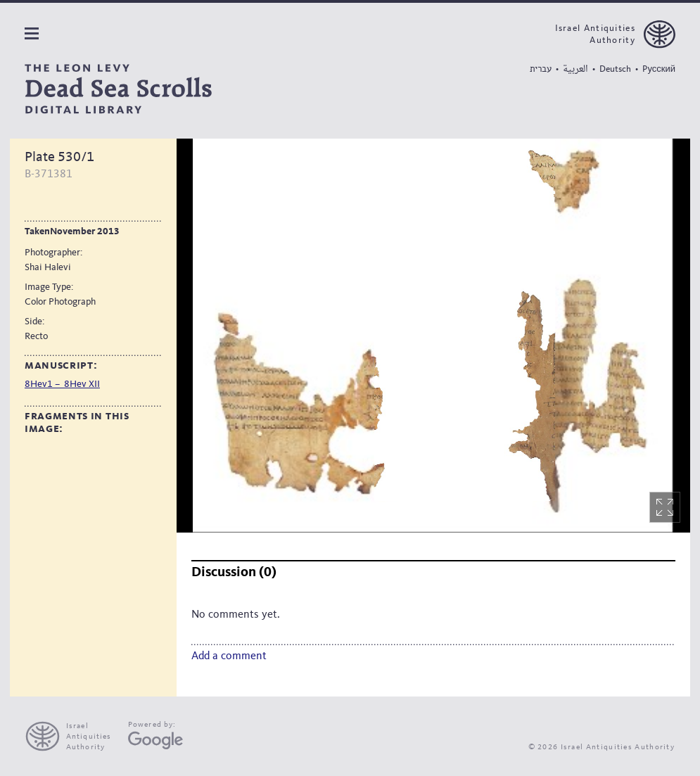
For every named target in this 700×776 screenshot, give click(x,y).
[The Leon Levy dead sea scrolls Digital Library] (118, 89)
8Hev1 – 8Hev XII (62, 384)
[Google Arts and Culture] (155, 740)
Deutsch (615, 69)
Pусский (659, 69)
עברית (541, 69)
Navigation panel (32, 33)
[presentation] (74, 736)
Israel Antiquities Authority (595, 34)
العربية (575, 69)
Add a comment (229, 656)
